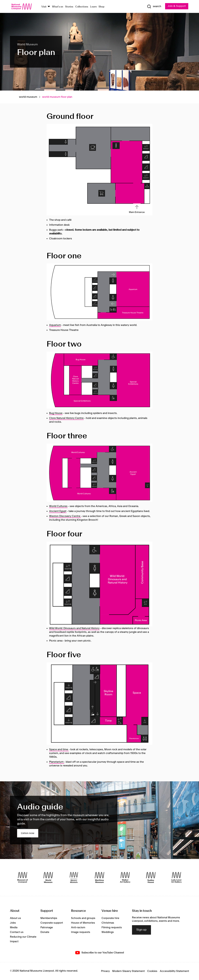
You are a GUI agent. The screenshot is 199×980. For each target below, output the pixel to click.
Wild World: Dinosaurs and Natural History (74, 628)
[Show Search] (154, 7)
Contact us (17, 932)
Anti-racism (78, 927)
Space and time (59, 749)
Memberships (49, 918)
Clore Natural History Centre (66, 418)
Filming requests (112, 927)
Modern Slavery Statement (128, 971)
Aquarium (55, 325)
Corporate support (52, 923)
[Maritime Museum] (99, 877)
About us (15, 918)
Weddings (108, 932)
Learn (93, 7)
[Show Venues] (49, 7)
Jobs (13, 923)
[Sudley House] (151, 877)
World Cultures (58, 506)
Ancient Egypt (58, 511)
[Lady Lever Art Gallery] (176, 877)
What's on (58, 7)
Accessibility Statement (174, 971)
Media (14, 927)
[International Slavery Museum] (74, 877)
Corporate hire (110, 918)
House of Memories (83, 923)
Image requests (81, 932)
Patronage (47, 927)
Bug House (56, 413)
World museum (28, 97)
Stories (69, 7)
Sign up (141, 930)
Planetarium (56, 762)
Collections (82, 7)
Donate (45, 932)
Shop (102, 7)
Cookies (152, 971)
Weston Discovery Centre (65, 516)
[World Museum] (48, 877)
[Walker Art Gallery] (125, 877)
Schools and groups (83, 918)
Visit (44, 7)
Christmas (108, 923)
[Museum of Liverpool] (23, 877)
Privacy (105, 971)
